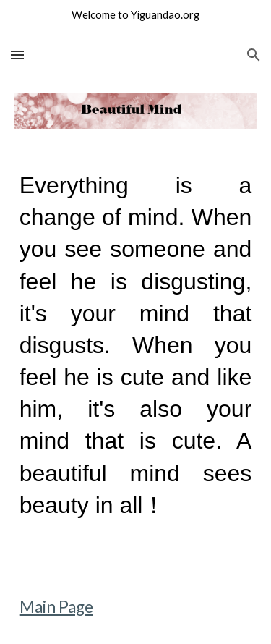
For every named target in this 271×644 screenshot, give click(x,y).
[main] (136, 358)
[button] (17, 55)
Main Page (56, 607)
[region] (135, 17)
